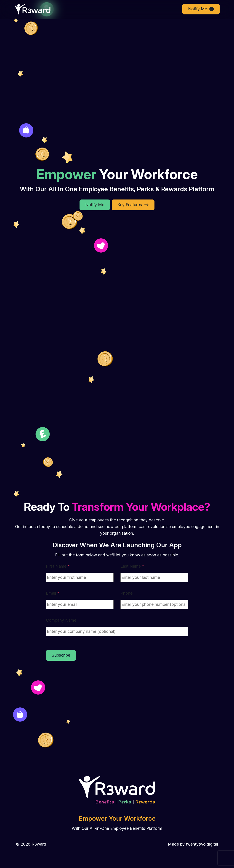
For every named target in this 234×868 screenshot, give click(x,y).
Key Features (133, 205)
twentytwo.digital (202, 844)
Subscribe (61, 655)
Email (53, 593)
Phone (126, 593)
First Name (58, 566)
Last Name (132, 566)
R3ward (39, 844)
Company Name (61, 620)
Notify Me (201, 9)
